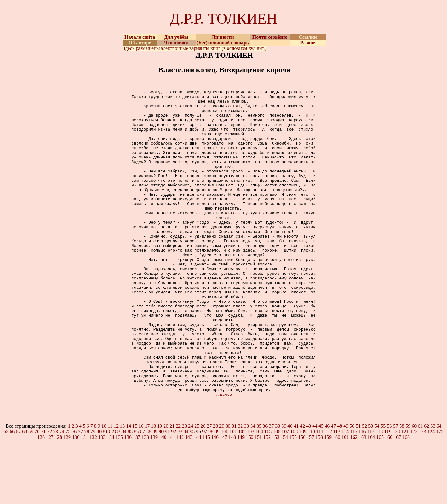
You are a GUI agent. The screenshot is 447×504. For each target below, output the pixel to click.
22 (178, 487)
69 (31, 493)
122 (414, 493)
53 (371, 487)
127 (50, 499)
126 (41, 499)
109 (303, 493)
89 (155, 493)
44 (315, 487)
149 (241, 499)
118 (379, 493)
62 (427, 487)
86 (136, 493)
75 (68, 493)
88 (149, 493)
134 (111, 499)
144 (197, 499)
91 (167, 493)
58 (402, 487)
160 (336, 499)
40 (290, 487)
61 (420, 487)
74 (62, 493)
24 (191, 487)
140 (163, 499)
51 (358, 487)
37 (271, 487)
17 (147, 487)
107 (285, 493)
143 (189, 499)
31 (234, 487)
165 (380, 499)
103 (251, 493)
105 (268, 493)
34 (253, 487)
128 (58, 499)
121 (405, 493)
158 (319, 499)
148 (232, 499)
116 (362, 493)
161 (345, 499)
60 (414, 487)
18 (153, 487)
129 (67, 499)
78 (87, 493)
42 (302, 487)
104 (259, 493)
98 (211, 493)
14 (129, 487)
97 (205, 493)
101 (233, 493)
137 (137, 499)
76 (74, 493)
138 (145, 499)
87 (142, 493)
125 (440, 493)
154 (284, 499)
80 (99, 493)
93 (180, 493)
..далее (224, 456)
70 (37, 493)
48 (340, 487)
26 (203, 487)
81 (105, 493)
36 (265, 487)
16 (141, 487)
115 (354, 493)
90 (161, 493)
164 (371, 499)
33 (246, 487)
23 (184, 487)
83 (118, 493)
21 (172, 487)
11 (110, 487)
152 (267, 499)
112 (328, 493)
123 (422, 493)
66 (12, 493)
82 (111, 493)
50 (352, 487)
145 (206, 499)
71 (43, 493)
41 (296, 487)
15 (135, 487)
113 (337, 493)
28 (215, 487)
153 (276, 499)
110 (311, 493)
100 (224, 493)
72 (49, 493)
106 (277, 493)
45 (321, 487)
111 (320, 493)
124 (431, 493)
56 (389, 487)
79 (93, 493)
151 (258, 499)
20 (166, 487)
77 (80, 493)
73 (56, 493)
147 (223, 499)
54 (377, 487)
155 (293, 499)
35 (259, 487)
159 (328, 499)
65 (6, 493)
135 (119, 499)
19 (160, 487)
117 (371, 493)
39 (284, 487)
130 (76, 499)
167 (397, 499)
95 (192, 493)
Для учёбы (176, 37)
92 (174, 493)
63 (433, 487)
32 (240, 487)
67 (18, 493)
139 (154, 499)
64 (439, 487)
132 (93, 499)
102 (242, 493)
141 (171, 499)
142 (180, 499)
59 (408, 487)
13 (122, 487)
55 (383, 487)
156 (302, 499)
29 (222, 487)
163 (363, 499)
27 (209, 487)
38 (278, 487)
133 (102, 499)
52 (364, 487)
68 (25, 493)
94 (186, 493)
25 (197, 487)
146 (215, 499)
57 (395, 487)
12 (116, 487)
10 (104, 487)
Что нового (176, 43)
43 (309, 487)
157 (310, 499)
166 (389, 499)
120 (396, 493)
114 (345, 493)
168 (406, 499)
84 (124, 493)
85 (130, 493)
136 (128, 499)
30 (228, 487)
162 (354, 499)
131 (84, 499)
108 (294, 493)
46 (327, 487)
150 (250, 499)
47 (333, 487)
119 (388, 493)
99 (217, 493)
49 (346, 487)
